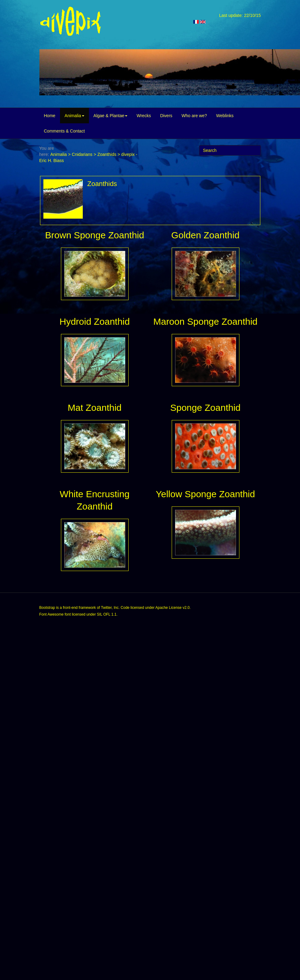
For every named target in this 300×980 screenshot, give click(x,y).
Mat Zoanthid (95, 408)
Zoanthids (107, 154)
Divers (166, 116)
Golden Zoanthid (206, 235)
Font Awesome (52, 614)
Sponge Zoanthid (205, 408)
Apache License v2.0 (172, 608)
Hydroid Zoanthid (94, 321)
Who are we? (194, 116)
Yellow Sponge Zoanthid (205, 494)
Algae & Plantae (110, 116)
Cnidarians (82, 154)
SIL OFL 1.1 (107, 614)
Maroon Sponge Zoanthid (205, 321)
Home (50, 116)
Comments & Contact (64, 131)
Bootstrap (47, 608)
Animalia (74, 116)
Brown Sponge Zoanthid (95, 235)
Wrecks (144, 116)
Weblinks (225, 116)
